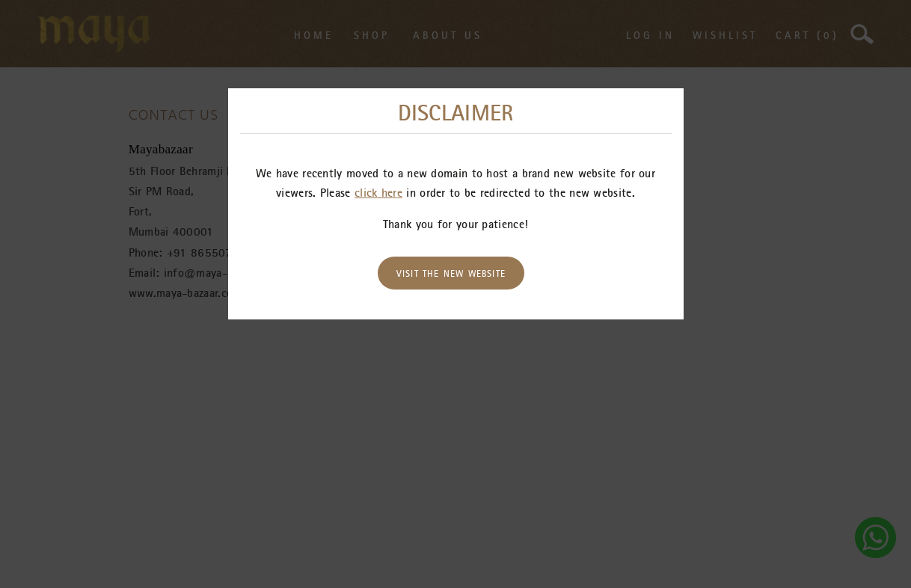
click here (378, 192)
